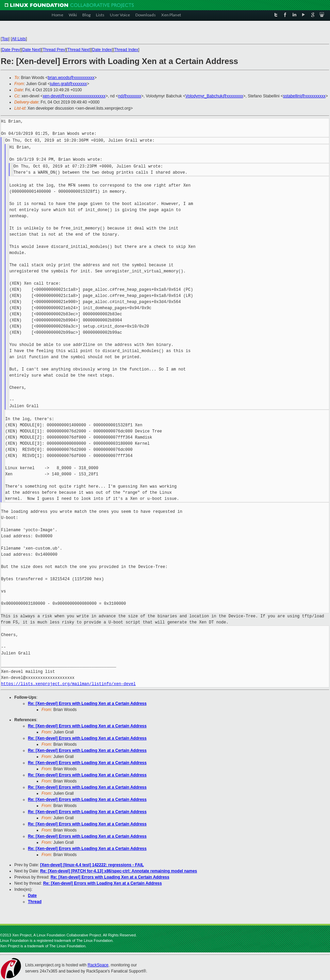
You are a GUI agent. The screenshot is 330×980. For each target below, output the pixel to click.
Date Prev (11, 50)
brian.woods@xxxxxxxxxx (71, 78)
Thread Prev (54, 50)
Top (5, 39)
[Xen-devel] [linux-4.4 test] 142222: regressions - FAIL (92, 865)
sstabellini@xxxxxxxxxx (304, 96)
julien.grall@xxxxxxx (68, 84)
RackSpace (98, 965)
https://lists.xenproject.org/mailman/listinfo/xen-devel (68, 684)
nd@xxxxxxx (130, 96)
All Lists (19, 39)
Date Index (102, 50)
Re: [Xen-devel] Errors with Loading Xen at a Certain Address (87, 704)
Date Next (31, 50)
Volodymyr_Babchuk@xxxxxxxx (214, 96)
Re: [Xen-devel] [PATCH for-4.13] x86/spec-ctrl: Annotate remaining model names (119, 871)
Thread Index (126, 50)
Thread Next (79, 50)
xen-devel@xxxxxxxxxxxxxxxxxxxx (74, 96)
